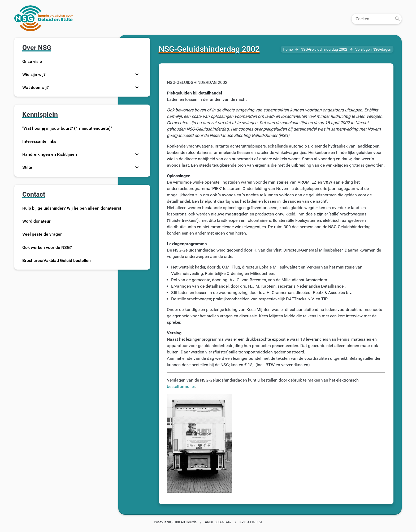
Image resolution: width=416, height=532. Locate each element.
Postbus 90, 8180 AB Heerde (175, 522)
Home (288, 49)
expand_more (137, 74)
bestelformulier (181, 386)
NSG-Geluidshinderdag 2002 (324, 49)
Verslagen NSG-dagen (373, 49)
